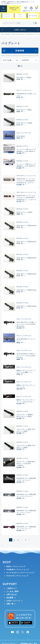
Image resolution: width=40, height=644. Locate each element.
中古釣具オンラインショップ (18, 570)
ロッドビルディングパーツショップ (13, 34)
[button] (2, 30)
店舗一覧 (10, 604)
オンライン (7, 16)
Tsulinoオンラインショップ (17, 576)
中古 (20, 16)
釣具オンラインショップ (16, 566)
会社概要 (10, 598)
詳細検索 (20, 51)
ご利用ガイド (12, 588)
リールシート (31, 34)
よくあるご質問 (12, 591)
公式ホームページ (13, 601)
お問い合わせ (12, 594)
